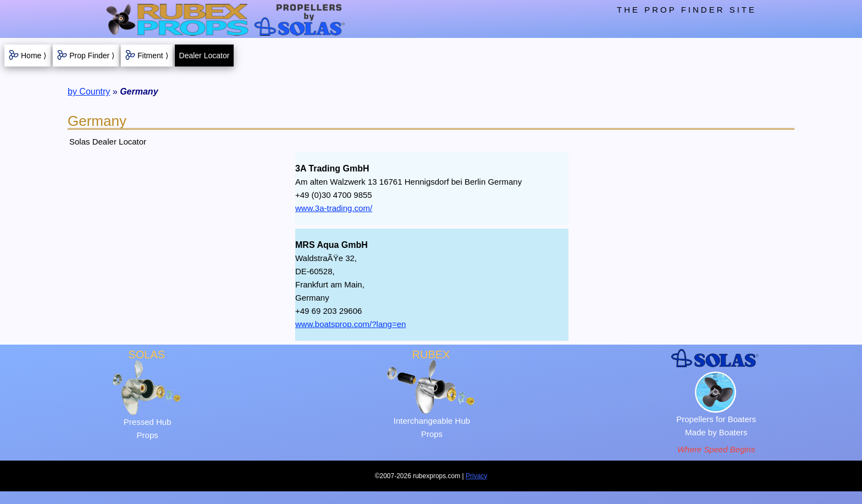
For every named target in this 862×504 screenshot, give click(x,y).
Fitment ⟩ (153, 56)
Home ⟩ (34, 56)
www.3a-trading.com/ (334, 208)
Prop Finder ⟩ (92, 56)
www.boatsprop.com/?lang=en (350, 324)
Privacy (476, 476)
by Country (89, 92)
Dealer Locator (205, 56)
